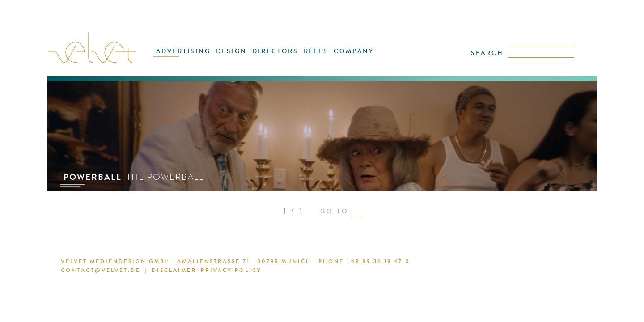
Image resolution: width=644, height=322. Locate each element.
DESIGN (237, 57)
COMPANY (347, 57)
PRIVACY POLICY (210, 271)
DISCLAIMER (157, 271)
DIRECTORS (276, 57)
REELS (313, 57)
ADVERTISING (193, 57)
